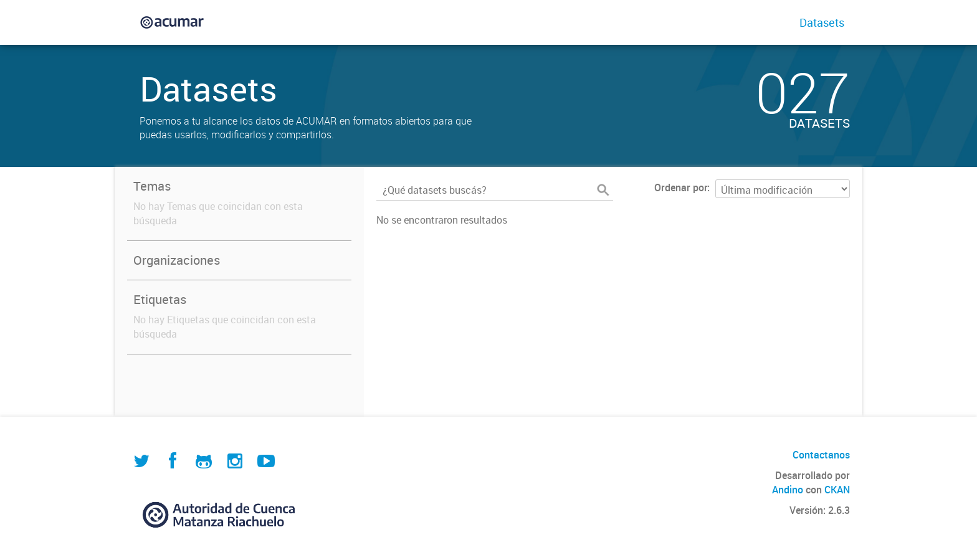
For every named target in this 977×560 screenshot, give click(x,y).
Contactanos (821, 455)
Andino (788, 490)
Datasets (822, 22)
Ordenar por (681, 187)
